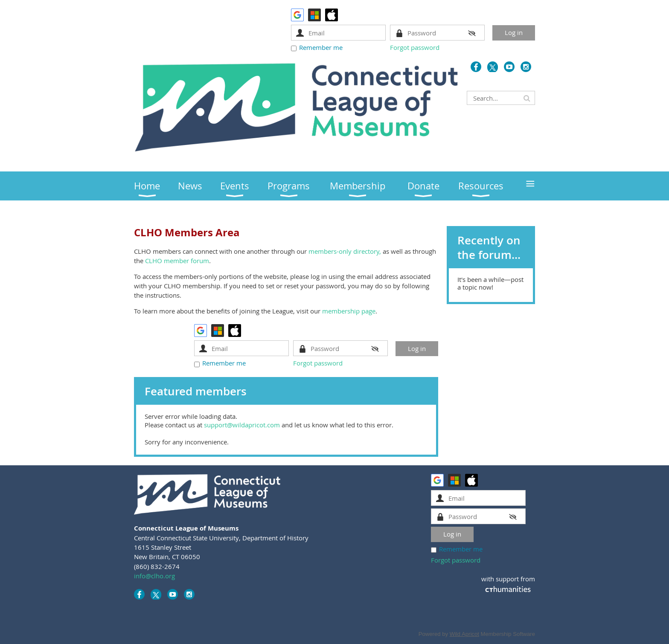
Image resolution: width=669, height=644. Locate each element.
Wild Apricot (464, 634)
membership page (349, 311)
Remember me (321, 47)
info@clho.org (154, 576)
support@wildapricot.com (242, 425)
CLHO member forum (177, 261)
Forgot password (415, 47)
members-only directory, (345, 251)
